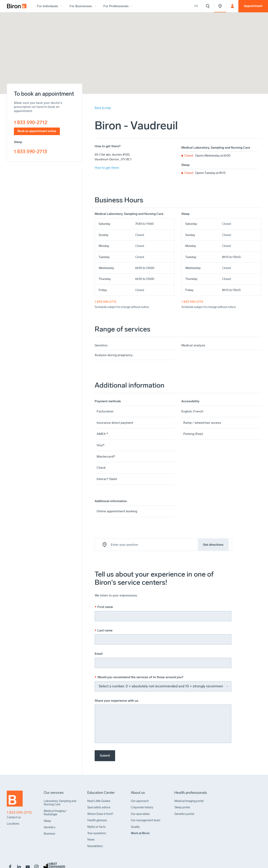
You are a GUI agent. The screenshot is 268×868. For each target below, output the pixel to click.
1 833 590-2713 (31, 151)
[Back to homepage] (15, 800)
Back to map (103, 108)
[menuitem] (17, 6)
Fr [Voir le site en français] (196, 6)
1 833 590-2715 (19, 813)
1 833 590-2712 (31, 122)
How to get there (107, 168)
